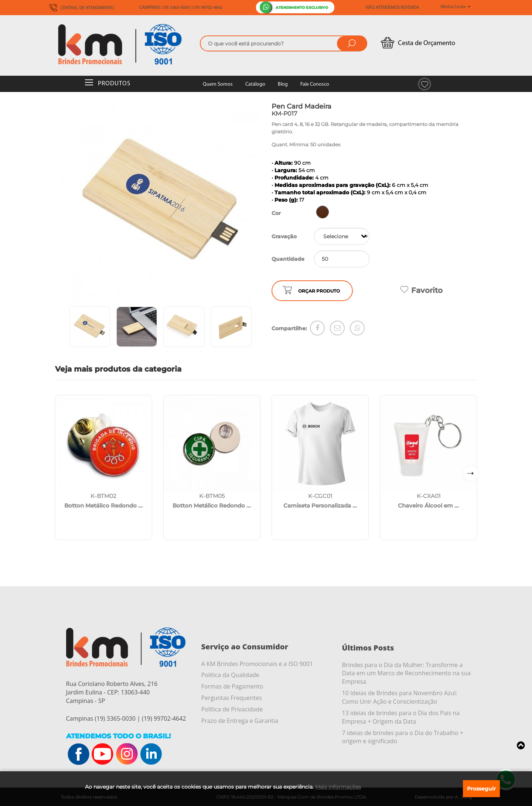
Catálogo (255, 84)
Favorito (422, 290)
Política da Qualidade (230, 675)
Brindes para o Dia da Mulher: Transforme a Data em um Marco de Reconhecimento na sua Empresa (407, 673)
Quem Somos (218, 84)
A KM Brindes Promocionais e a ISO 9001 (257, 664)
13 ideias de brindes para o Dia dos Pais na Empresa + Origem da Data (401, 717)
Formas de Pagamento (232, 686)
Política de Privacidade (232, 709)
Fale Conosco (315, 84)
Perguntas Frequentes (232, 698)
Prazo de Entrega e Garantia (240, 721)
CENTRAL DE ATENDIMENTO (82, 8)
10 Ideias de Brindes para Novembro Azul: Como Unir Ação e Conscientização (400, 697)
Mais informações (338, 787)
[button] (471, 473)
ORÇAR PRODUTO (319, 291)
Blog (283, 84)
